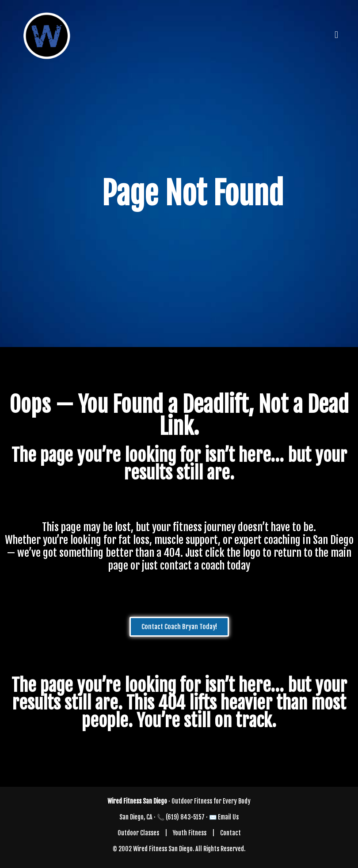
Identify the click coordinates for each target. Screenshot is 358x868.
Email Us (228, 817)
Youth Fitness (190, 833)
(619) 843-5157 (185, 817)
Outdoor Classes (138, 833)
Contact (230, 833)
